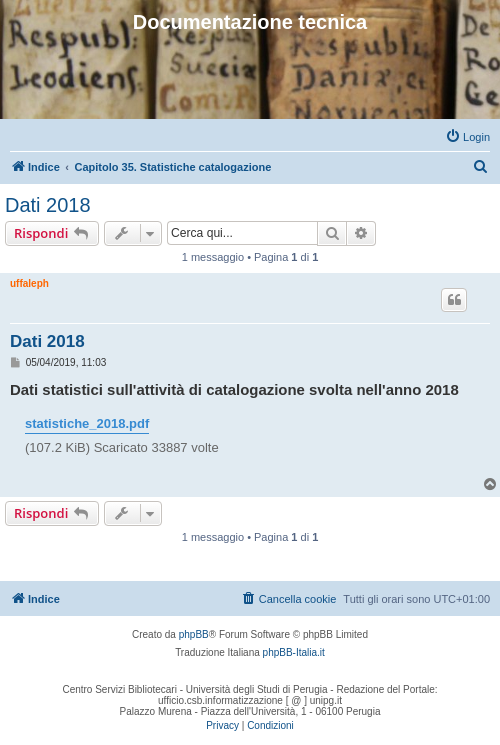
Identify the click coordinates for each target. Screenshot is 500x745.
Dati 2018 (48, 205)
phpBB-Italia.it (294, 652)
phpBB (194, 634)
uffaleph (29, 283)
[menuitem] (467, 137)
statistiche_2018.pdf (87, 423)
